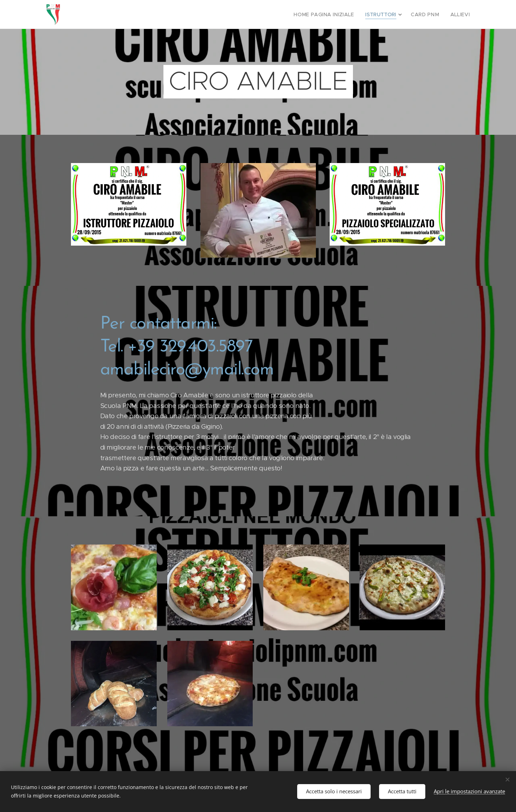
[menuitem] (334, 14)
